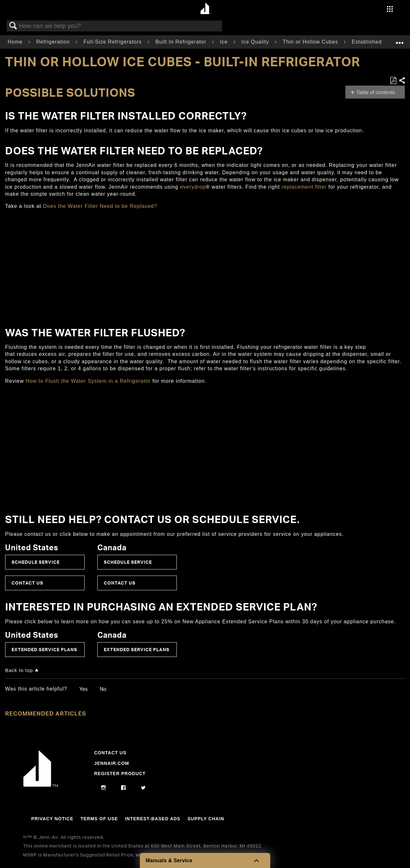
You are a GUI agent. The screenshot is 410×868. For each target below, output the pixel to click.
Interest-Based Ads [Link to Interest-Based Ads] (153, 819)
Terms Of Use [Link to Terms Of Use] (99, 819)
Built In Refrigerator (182, 42)
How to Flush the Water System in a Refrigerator (89, 381)
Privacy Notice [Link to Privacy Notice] (52, 819)
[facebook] (123, 788)
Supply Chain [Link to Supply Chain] (206, 819)
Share (402, 81)
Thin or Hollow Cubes (311, 42)
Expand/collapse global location (399, 40)
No (103, 689)
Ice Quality (256, 42)
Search (13, 26)
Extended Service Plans (44, 649)
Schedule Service (36, 562)
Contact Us (27, 583)
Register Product (120, 774)
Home (16, 42)
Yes (83, 689)
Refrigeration (54, 42)
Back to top (19, 670)
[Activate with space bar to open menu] (390, 10)
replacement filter (304, 187)
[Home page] (206, 9)
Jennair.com (112, 763)
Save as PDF (393, 81)
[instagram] (104, 788)
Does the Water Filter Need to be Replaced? (100, 206)
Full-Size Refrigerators (113, 42)
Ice (225, 42)
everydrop (193, 187)
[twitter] (143, 788)
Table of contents (376, 92)
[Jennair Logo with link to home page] (41, 785)
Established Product (378, 42)
